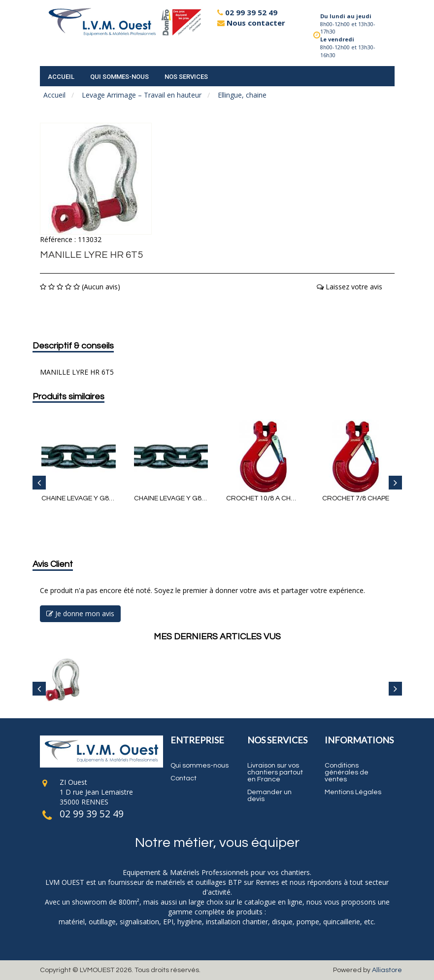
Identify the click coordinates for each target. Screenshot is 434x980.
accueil (61, 77)
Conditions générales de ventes (347, 772)
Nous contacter (251, 23)
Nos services (186, 77)
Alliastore (387, 970)
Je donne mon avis (80, 613)
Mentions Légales (353, 792)
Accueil (54, 95)
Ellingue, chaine (242, 95)
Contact (184, 778)
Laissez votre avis (350, 287)
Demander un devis (269, 796)
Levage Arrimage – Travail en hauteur (142, 95)
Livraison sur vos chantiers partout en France (275, 772)
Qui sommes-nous (119, 77)
